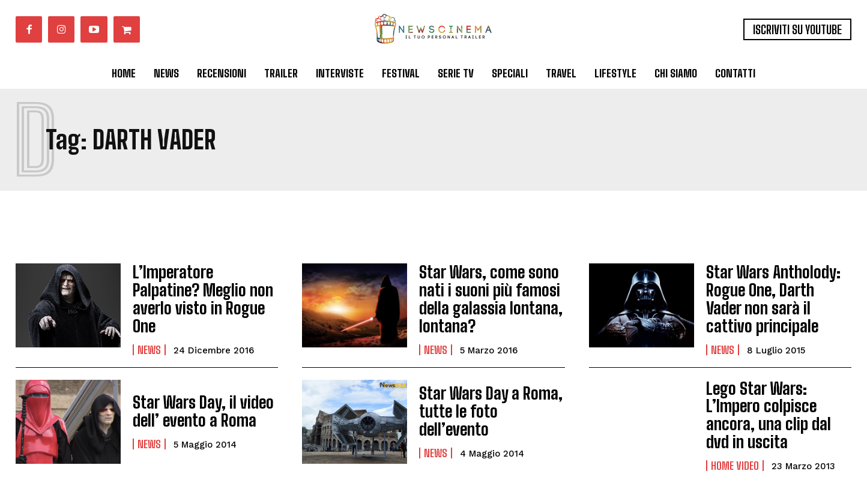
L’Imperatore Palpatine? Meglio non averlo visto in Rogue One (205, 295)
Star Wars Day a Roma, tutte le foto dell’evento (487, 403)
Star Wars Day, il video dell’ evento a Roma (196, 403)
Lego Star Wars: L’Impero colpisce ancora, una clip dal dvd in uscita (778, 404)
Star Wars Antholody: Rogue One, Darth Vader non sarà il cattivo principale (772, 295)
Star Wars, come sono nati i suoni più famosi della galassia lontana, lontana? (484, 295)
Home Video (735, 442)
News (149, 334)
